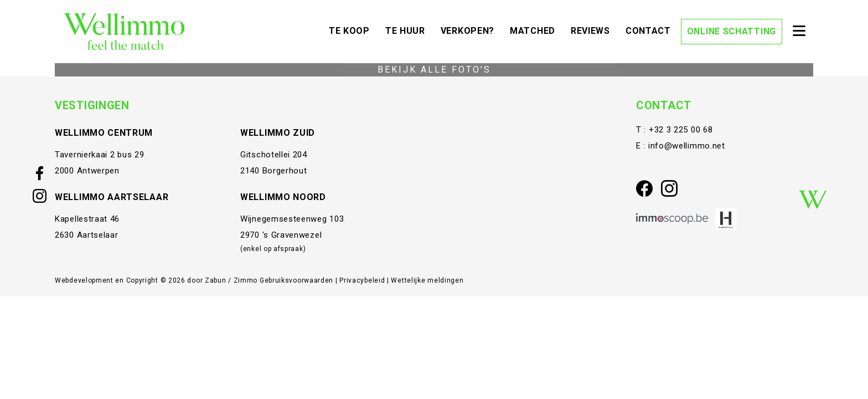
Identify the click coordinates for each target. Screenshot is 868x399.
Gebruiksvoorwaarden (298, 280)
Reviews (593, 30)
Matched (535, 30)
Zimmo (246, 280)
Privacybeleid (363, 280)
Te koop (352, 30)
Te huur (408, 30)
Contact (651, 30)
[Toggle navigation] (799, 32)
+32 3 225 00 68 (681, 130)
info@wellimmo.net (687, 146)
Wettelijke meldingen (427, 280)
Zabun (216, 280)
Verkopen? (470, 30)
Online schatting (732, 31)
